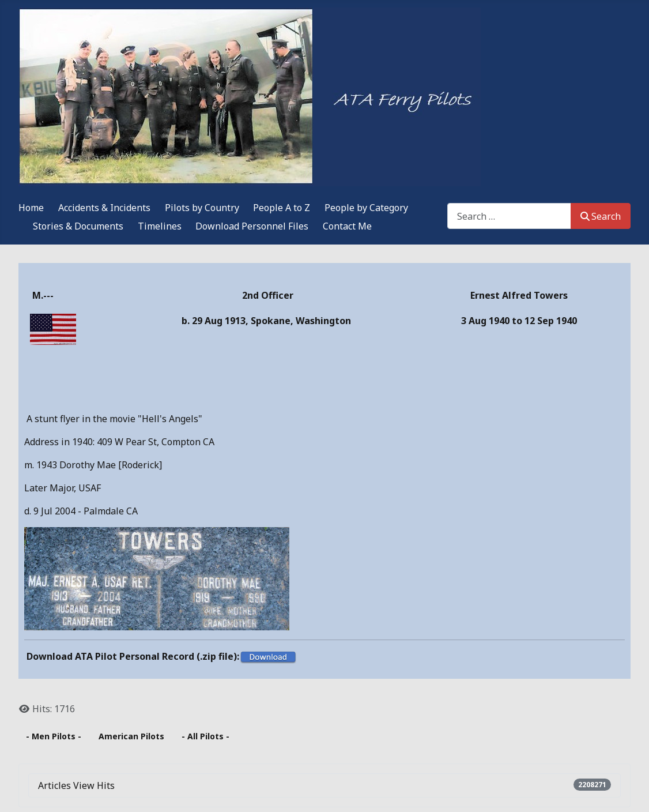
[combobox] (509, 216)
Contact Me (347, 226)
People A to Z (282, 208)
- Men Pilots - (54, 736)
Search (601, 216)
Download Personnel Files (252, 226)
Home (31, 208)
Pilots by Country (202, 208)
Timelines (160, 226)
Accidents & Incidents (104, 208)
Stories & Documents (78, 226)
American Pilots (131, 736)
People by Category (366, 208)
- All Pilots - (205, 736)
